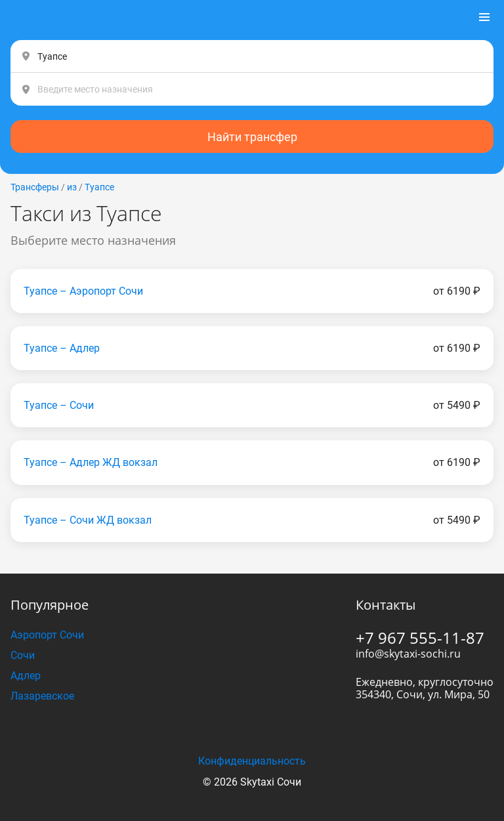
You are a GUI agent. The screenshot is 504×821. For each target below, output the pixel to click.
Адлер (26, 676)
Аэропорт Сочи (47, 635)
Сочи (23, 655)
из (72, 187)
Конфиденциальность (252, 761)
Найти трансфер (252, 137)
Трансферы (35, 187)
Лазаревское (42, 696)
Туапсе (99, 187)
